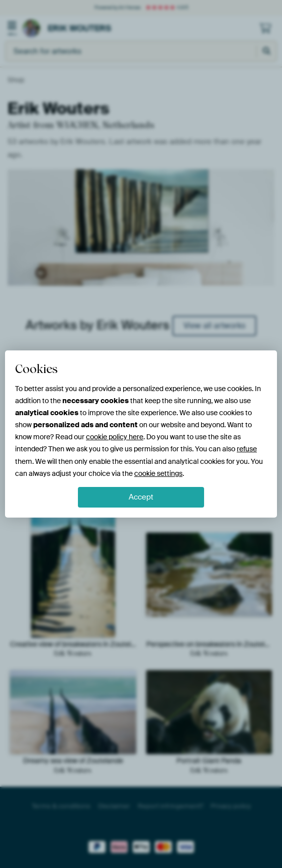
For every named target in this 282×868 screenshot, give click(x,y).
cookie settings (158, 473)
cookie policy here (115, 437)
